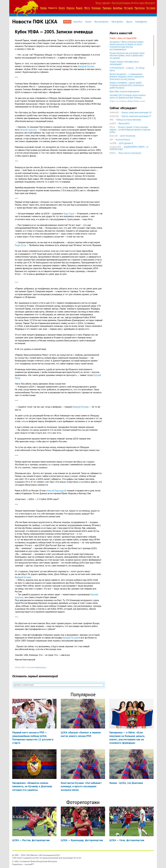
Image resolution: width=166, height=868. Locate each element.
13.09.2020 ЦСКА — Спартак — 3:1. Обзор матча (127, 69)
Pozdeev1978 (115, 147)
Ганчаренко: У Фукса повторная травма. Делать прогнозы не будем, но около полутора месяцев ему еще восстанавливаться (127, 46)
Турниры (107, 8)
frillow (112, 127)
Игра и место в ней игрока (130, 153)
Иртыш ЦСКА (124, 123)
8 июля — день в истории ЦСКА (123, 38)
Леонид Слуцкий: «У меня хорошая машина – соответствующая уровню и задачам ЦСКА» (130, 130)
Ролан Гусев (20, 245)
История (129, 8)
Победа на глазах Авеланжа (129, 120)
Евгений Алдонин (28, 130)
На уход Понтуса (123, 139)
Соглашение (24, 861)
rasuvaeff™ (29, 864)
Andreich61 (114, 112)
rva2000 (113, 143)
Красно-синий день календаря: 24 (136, 112)
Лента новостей (121, 33)
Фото (87, 8)
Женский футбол (101, 22)
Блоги (62, 8)
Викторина (53, 861)
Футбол (67, 22)
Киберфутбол (141, 22)
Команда (96, 8)
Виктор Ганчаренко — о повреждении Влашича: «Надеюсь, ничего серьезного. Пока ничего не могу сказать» (127, 77)
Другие (129, 22)
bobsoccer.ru (41, 667)
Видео (79, 8)
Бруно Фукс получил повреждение (125, 91)
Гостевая (151, 8)
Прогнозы (140, 8)
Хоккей (88, 22)
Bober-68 (114, 136)
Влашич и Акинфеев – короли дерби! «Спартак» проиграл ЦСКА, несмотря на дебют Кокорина (127, 85)
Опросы (70, 8)
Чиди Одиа (69, 213)
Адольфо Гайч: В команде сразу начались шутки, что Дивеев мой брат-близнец (128, 96)
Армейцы (118, 8)
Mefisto (113, 153)
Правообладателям (39, 861)
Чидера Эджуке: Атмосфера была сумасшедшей (124, 63)
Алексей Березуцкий (56, 491)
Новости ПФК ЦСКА (35, 21)
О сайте (15, 861)
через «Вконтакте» (147, 3)
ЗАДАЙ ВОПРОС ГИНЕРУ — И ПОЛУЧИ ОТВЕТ (129, 148)
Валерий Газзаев (86, 66)
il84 (111, 139)
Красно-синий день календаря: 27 (136, 116)
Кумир (44, 8)
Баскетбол (78, 22)
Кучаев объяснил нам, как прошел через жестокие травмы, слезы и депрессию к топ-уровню (127, 56)
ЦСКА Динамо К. (126, 143)
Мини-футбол (117, 22)
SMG (112, 120)
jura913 (113, 123)
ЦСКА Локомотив (128, 136)
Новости (53, 8)
